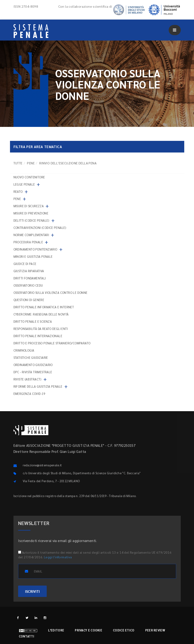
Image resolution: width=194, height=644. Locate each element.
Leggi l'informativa (58, 557)
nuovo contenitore (29, 177)
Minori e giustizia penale (33, 256)
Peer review (155, 630)
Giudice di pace (25, 264)
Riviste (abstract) (28, 379)
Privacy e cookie (89, 630)
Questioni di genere (29, 300)
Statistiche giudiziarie (31, 358)
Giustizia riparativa (29, 271)
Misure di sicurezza (29, 206)
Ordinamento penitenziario (35, 249)
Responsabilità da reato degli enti (41, 329)
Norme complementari (31, 235)
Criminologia (24, 350)
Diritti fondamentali (30, 278)
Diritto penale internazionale (38, 336)
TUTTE (18, 163)
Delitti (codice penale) (31, 220)
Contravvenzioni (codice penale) (40, 228)
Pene (31, 163)
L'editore (56, 630)
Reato (18, 192)
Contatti (26, 636)
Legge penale (24, 184)
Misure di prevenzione (31, 213)
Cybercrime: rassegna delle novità (41, 314)
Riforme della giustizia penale (38, 386)
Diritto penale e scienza (33, 321)
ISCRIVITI (32, 591)
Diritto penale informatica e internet (44, 307)
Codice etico (124, 630)
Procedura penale (28, 242)
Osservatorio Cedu (28, 285)
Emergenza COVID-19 (29, 394)
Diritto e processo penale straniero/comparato (52, 343)
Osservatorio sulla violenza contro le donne (51, 293)
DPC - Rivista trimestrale (33, 372)
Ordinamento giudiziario (33, 365)
